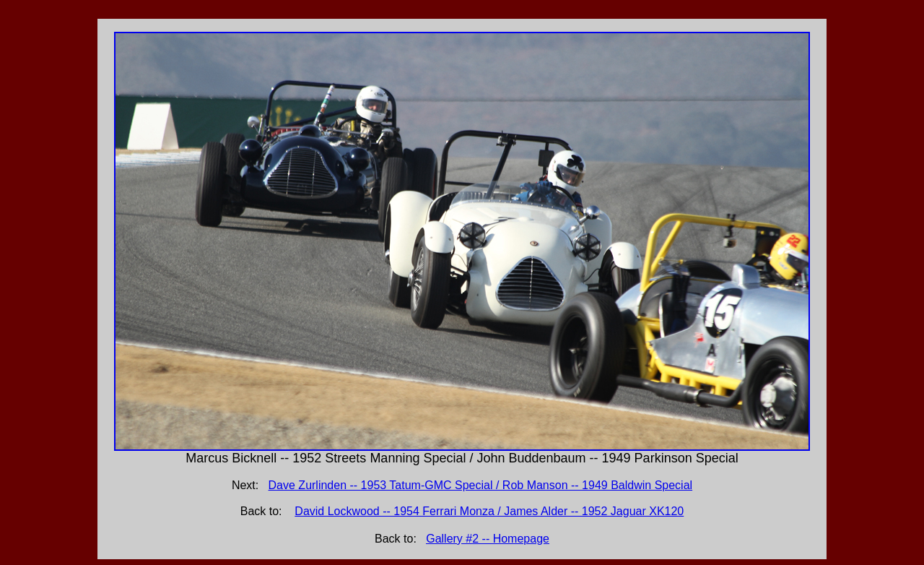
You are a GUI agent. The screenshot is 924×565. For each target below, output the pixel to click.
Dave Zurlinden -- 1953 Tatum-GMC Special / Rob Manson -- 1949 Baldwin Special (481, 485)
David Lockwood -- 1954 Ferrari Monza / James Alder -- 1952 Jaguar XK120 (489, 511)
